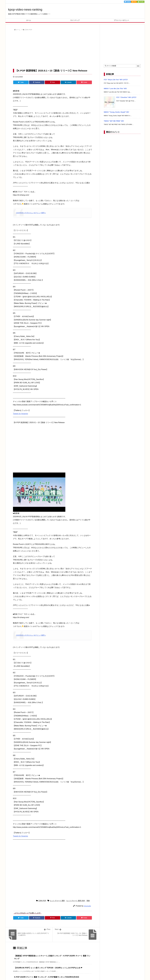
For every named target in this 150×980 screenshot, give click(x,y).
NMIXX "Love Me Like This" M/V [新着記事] (115, 89)
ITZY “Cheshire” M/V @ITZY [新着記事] (126, 97)
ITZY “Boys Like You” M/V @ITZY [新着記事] (116, 80)
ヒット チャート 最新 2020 (76, 901)
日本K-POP (28, 30)
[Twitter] (21, 82)
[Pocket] (84, 82)
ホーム (18, 30)
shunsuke (87, 906)
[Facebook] (37, 82)
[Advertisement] (53, 50)
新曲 (88, 901)
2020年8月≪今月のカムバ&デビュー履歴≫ (31, 213)
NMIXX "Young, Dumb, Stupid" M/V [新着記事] (117, 112)
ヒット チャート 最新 (57, 901)
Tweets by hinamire (21, 414)
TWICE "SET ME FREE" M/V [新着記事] (114, 121)
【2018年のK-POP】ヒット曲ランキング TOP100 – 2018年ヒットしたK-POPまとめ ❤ (48, 968)
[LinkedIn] (68, 82)
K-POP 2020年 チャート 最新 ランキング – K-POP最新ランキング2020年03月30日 (47, 977)
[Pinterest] (53, 82)
